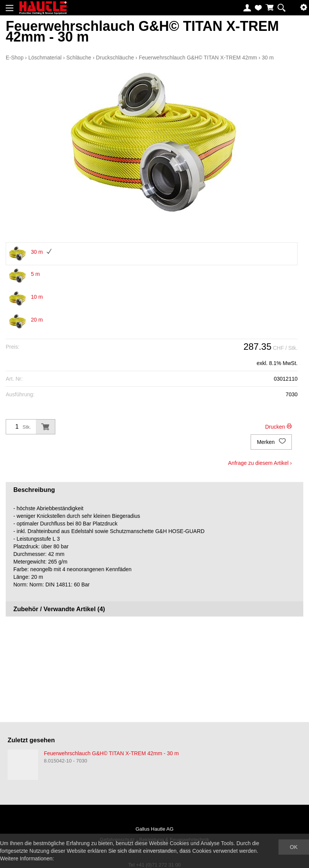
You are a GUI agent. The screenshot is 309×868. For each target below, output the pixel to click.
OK (294, 847)
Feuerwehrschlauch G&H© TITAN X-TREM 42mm (198, 58)
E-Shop (15, 58)
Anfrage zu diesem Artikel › (260, 463)
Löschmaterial (45, 58)
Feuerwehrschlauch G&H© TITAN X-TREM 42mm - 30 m (111, 753)
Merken (271, 442)
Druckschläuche (115, 58)
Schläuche (79, 58)
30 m (268, 58)
